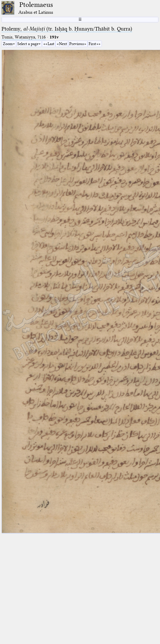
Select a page (28, 44)
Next (63, 44)
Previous (77, 44)
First (92, 44)
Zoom (8, 44)
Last (51, 44)
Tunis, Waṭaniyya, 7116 (24, 37)
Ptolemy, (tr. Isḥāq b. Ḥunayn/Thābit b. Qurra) (67, 29)
